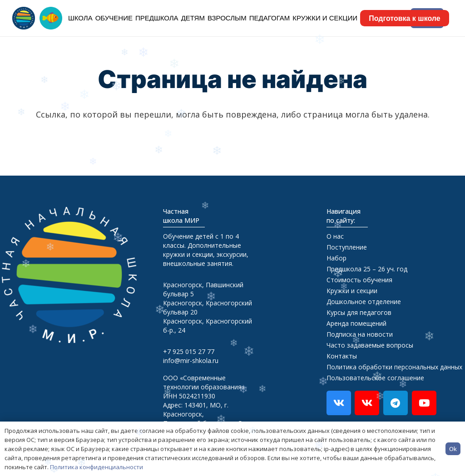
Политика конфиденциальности (96, 467)
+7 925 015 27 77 (189, 351)
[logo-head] (24, 18)
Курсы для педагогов (359, 312)
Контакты (342, 356)
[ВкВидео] (367, 403)
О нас (335, 236)
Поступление (347, 247)
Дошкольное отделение (364, 302)
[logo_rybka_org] (51, 18)
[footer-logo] (69, 275)
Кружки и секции (352, 291)
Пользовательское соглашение (375, 378)
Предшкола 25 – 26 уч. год (367, 269)
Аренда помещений (356, 323)
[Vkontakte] (339, 403)
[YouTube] (424, 403)
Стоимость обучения (359, 280)
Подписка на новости (360, 334)
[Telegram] (396, 403)
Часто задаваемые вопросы (370, 345)
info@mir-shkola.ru (191, 361)
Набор (336, 258)
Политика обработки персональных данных (394, 367)
